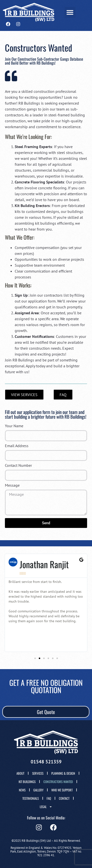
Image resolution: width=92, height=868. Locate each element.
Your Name (14, 426)
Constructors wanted (58, 782)
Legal (46, 807)
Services (38, 773)
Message (12, 485)
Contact (64, 798)
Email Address (17, 446)
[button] (70, 12)
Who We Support (62, 790)
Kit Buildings (27, 782)
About (20, 773)
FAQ (49, 798)
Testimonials (31, 798)
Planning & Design (63, 773)
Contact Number (18, 466)
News (22, 790)
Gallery (38, 790)
